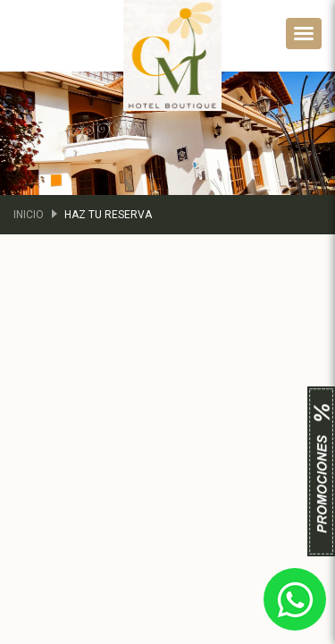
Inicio (29, 215)
